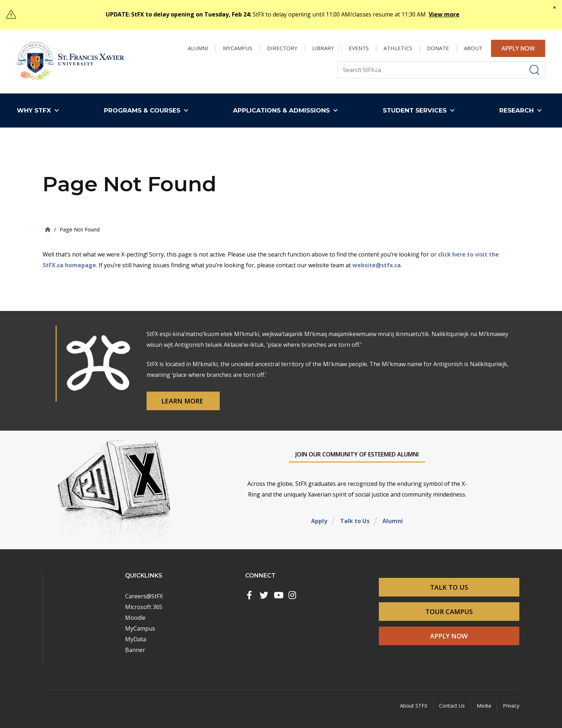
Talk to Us (355, 521)
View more (444, 14)
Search (337, 61)
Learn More (183, 401)
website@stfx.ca (377, 265)
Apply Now (518, 48)
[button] (40, 111)
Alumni (393, 521)
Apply (319, 521)
